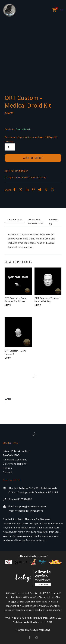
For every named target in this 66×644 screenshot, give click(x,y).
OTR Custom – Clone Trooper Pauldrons (16, 300)
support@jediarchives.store (31, 506)
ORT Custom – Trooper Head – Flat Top (47, 300)
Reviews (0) (54, 221)
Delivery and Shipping (15, 464)
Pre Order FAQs (12, 455)
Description (15, 219)
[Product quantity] (10, 147)
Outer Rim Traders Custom (31, 177)
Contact (7, 472)
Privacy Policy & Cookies (16, 451)
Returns (7, 468)
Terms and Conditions (15, 459)
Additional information (35, 221)
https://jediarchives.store (29, 511)
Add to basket (33, 158)
